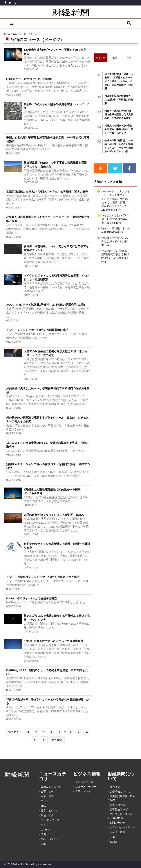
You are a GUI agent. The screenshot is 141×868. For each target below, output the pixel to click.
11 (35, 740)
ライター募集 (117, 832)
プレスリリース (84, 782)
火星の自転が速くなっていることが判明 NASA (54, 515)
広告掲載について (120, 792)
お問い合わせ (117, 823)
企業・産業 (47, 796)
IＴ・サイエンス (50, 820)
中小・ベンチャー (51, 839)
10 (87, 732)
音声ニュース (83, 791)
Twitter (113, 842)
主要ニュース (48, 792)
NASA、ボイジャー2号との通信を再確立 (32, 598)
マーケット (47, 801)
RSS (112, 837)
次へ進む (57, 740)
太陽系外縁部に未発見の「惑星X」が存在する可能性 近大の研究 (47, 192)
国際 (43, 844)
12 (44, 740)
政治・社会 (47, 815)
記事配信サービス (120, 809)
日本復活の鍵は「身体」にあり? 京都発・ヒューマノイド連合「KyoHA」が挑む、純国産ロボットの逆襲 (119, 81)
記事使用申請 (117, 805)
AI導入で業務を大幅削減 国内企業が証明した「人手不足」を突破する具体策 (119, 114)
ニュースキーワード (87, 787)
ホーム (7, 34)
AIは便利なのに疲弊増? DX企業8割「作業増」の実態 (119, 100)
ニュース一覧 (19, 34)
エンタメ (46, 830)
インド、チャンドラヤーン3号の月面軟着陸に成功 (37, 330)
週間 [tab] (115, 58)
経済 (43, 806)
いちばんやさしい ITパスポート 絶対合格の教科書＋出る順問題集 (116, 219)
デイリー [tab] (101, 58)
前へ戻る (13, 732)
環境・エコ (47, 834)
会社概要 (115, 787)
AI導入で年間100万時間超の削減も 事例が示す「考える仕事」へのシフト (119, 129)
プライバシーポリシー (122, 827)
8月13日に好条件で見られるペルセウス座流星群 (54, 641)
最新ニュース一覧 (51, 787)
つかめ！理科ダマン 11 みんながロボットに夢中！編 (115, 241)
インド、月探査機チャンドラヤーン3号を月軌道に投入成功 (43, 577)
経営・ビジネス (50, 811)
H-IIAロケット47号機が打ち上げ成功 (29, 79)
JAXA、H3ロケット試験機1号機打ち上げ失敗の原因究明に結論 (46, 305)
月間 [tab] (129, 58)
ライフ (45, 825)
